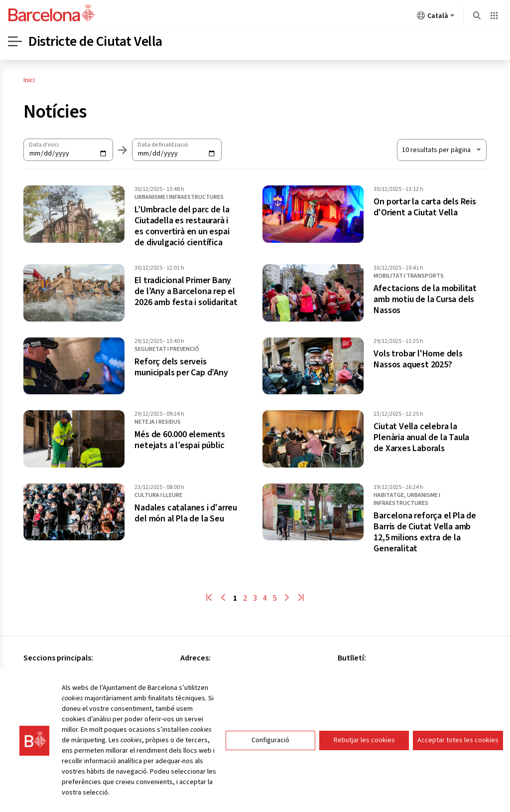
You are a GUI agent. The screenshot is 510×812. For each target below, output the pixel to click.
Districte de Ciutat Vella (95, 41)
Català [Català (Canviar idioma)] (436, 17)
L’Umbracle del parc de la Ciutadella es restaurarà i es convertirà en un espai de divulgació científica (182, 226)
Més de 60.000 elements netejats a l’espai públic (180, 440)
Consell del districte (57, 673)
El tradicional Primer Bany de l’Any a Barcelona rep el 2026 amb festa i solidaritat (186, 292)
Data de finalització (163, 145)
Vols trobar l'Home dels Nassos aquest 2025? (418, 359)
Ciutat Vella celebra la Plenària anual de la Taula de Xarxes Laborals (421, 438)
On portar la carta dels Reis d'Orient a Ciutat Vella (425, 207)
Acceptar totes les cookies (458, 763)
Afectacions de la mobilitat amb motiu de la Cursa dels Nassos (425, 300)
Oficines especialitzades (64, 686)
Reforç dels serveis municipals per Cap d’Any (181, 367)
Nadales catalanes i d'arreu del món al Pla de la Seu (186, 513)
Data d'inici (44, 145)
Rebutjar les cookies (364, 763)
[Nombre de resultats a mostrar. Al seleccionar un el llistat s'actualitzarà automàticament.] (442, 150)
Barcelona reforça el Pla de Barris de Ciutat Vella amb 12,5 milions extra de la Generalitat (425, 532)
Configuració (270, 763)
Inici (29, 80)
